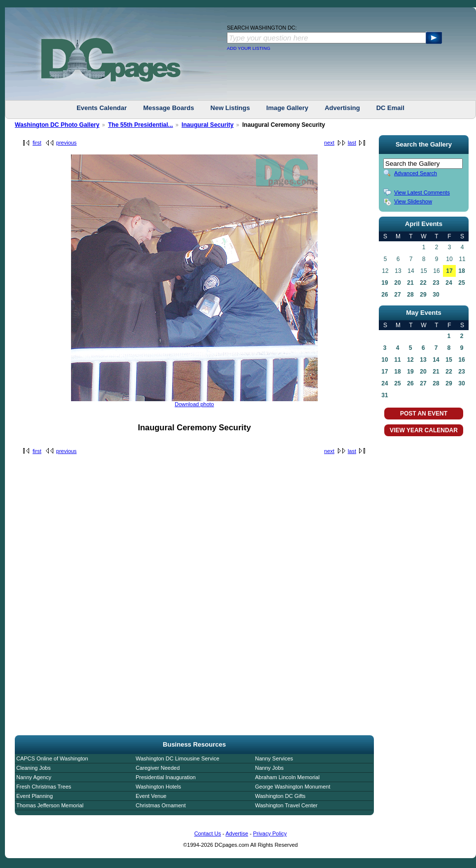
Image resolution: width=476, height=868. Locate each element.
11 (397, 360)
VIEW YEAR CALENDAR (424, 430)
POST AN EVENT (424, 414)
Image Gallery (287, 108)
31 (384, 395)
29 (423, 295)
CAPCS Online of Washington (52, 758)
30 (436, 295)
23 (436, 283)
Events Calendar (102, 108)
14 (436, 360)
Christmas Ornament (161, 805)
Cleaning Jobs (34, 768)
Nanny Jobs (269, 768)
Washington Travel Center (286, 805)
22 (423, 283)
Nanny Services (274, 758)
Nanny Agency (34, 777)
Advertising (342, 108)
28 (410, 295)
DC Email (390, 108)
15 (449, 360)
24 (449, 283)
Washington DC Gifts (280, 796)
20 (397, 283)
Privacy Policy (270, 833)
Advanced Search (416, 173)
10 (384, 360)
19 (384, 283)
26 (384, 295)
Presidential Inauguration (166, 777)
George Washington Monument (293, 787)
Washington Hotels (158, 787)
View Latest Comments (422, 192)
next (329, 143)
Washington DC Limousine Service (178, 758)
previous (67, 143)
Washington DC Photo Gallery (57, 125)
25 (461, 283)
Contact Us (208, 833)
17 (449, 271)
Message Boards (168, 108)
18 (461, 271)
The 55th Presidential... (141, 125)
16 (461, 360)
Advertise (237, 833)
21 (410, 283)
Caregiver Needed (158, 768)
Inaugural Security (208, 125)
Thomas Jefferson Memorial (50, 805)
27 (397, 295)
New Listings (230, 108)
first (37, 143)
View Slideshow (413, 201)
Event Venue (151, 796)
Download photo (194, 404)
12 (410, 360)
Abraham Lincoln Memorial (287, 777)
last (352, 143)
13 (423, 360)
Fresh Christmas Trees (44, 787)
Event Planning (35, 796)
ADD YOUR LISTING (249, 48)
